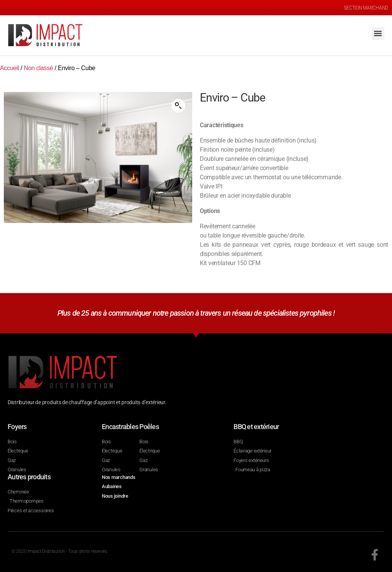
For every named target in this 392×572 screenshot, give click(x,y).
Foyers (17, 427)
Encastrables (120, 427)
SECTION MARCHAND (366, 8)
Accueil (10, 68)
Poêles (149, 427)
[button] (378, 34)
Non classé (38, 68)
